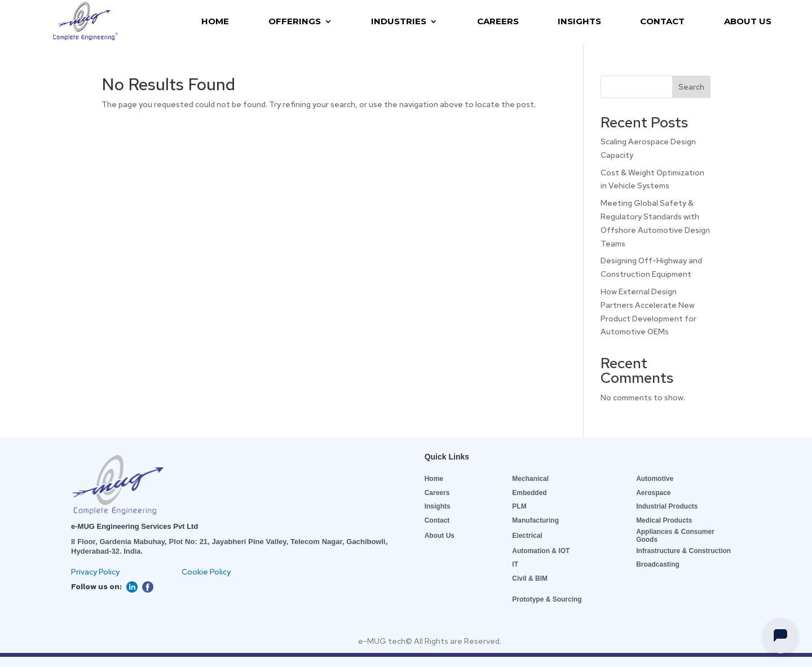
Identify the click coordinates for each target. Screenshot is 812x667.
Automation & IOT (541, 551)
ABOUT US (748, 21)
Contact (437, 520)
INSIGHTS (579, 21)
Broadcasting (658, 564)
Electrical (527, 536)
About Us (440, 536)
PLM (519, 506)
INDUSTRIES (399, 21)
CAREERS (498, 21)
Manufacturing (535, 520)
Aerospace (653, 493)
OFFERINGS (295, 21)
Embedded (529, 493)
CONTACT (662, 21)
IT (515, 564)
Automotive (655, 479)
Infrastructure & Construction (683, 551)
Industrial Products (667, 506)
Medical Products (664, 520)
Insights (438, 506)
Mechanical (530, 479)
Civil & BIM (530, 578)
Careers (437, 493)
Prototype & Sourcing (547, 599)
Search (691, 87)
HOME (215, 21)
